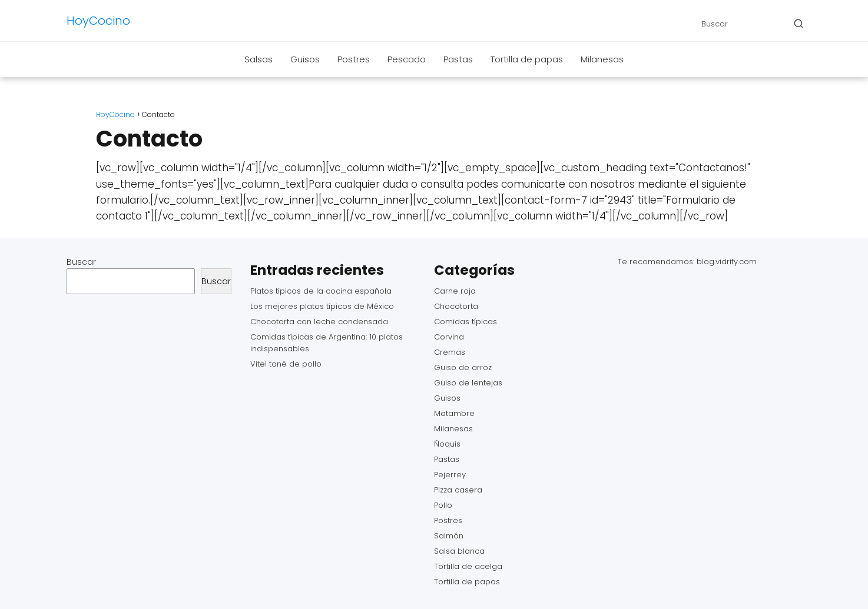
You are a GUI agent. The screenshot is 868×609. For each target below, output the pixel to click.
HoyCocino (98, 21)
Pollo (443, 505)
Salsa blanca (459, 551)
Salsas (259, 59)
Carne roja (455, 291)
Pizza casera (458, 490)
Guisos (305, 59)
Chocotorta (456, 306)
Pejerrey (450, 475)
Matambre (454, 413)
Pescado (407, 59)
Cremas (450, 352)
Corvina (449, 337)
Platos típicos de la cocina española (321, 291)
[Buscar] (799, 24)
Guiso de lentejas (468, 383)
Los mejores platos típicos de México (322, 306)
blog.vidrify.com (727, 262)
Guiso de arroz (463, 367)
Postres (354, 59)
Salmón (449, 536)
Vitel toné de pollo (286, 364)
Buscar (81, 262)
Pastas (458, 59)
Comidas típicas (466, 322)
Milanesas (602, 59)
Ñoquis (447, 444)
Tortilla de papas (527, 59)
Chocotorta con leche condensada (319, 322)
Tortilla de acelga (468, 566)
